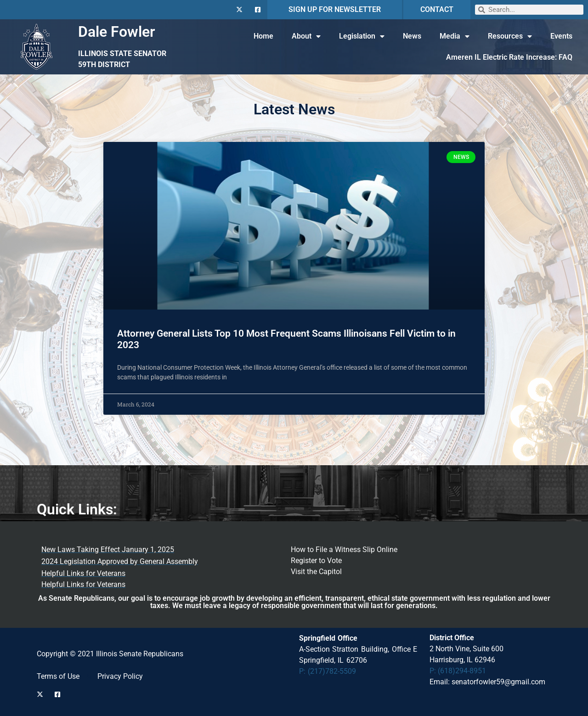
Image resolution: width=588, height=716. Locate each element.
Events (561, 36)
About (306, 36)
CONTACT (437, 9)
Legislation (362, 36)
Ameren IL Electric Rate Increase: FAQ (509, 57)
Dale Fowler (117, 32)
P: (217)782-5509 (328, 671)
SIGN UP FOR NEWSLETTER (335, 9)
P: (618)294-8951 (458, 671)
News (412, 36)
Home (263, 36)
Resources (510, 36)
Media (455, 36)
